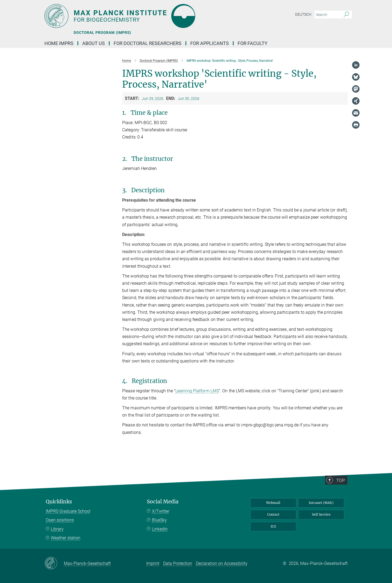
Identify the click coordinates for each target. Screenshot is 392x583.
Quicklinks (59, 502)
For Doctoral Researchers (148, 43)
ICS (273, 526)
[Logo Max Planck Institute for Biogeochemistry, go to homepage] (144, 16)
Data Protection (178, 563)
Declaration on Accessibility (222, 563)
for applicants (210, 43)
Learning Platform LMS (197, 391)
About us (94, 43)
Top (343, 498)
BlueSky (159, 520)
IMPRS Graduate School (68, 511)
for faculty (253, 43)
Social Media (163, 502)
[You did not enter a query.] (327, 15)
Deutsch (303, 14)
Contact (273, 514)
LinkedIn (160, 529)
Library (57, 529)
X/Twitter (161, 511)
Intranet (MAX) (321, 503)
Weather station (66, 538)
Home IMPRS (59, 43)
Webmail (273, 503)
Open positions (60, 520)
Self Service (321, 514)
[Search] (346, 15)
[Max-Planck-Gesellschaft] (54, 564)
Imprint (153, 563)
